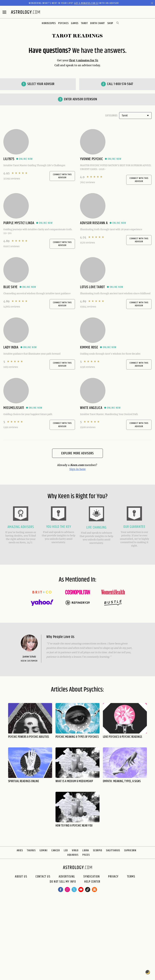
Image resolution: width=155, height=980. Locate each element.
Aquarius (73, 855)
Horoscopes (49, 23)
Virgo (75, 850)
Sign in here (77, 469)
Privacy (113, 877)
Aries (20, 850)
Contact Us (43, 877)
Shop (110, 23)
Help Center (92, 882)
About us (21, 877)
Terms (131, 877)
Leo (66, 850)
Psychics (63, 23)
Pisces (86, 855)
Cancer (56, 850)
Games (75, 23)
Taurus (31, 850)
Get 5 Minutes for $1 (86, 3)
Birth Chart (98, 23)
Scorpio (98, 850)
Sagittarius (113, 850)
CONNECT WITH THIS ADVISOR (62, 176)
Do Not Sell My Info (63, 882)
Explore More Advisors (78, 453)
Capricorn (130, 850)
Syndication (92, 877)
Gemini (43, 850)
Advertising (67, 877)
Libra (86, 850)
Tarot (85, 23)
